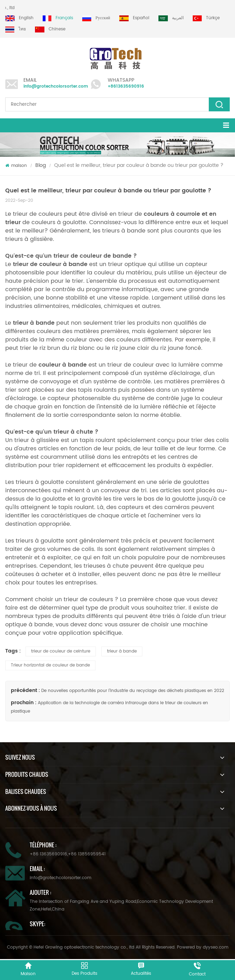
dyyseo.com (216, 947)
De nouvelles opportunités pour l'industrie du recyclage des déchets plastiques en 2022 (133, 691)
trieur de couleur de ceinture (61, 651)
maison (16, 166)
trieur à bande (122, 651)
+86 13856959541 (87, 854)
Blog (41, 165)
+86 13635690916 (48, 854)
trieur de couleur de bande (93, 256)
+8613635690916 (126, 86)
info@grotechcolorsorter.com (56, 86)
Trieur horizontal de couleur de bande (50, 665)
